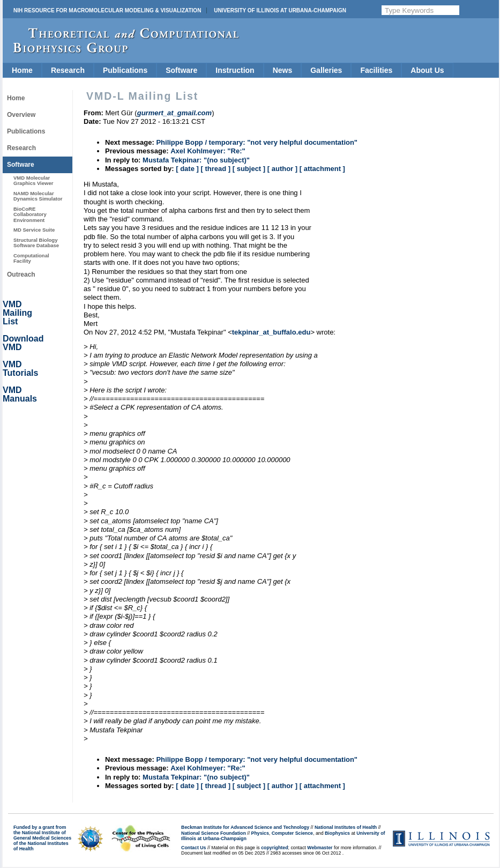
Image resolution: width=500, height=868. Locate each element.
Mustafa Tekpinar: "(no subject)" (196, 160)
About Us (427, 70)
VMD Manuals (20, 394)
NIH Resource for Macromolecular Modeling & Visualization (107, 10)
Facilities (376, 70)
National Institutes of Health (346, 827)
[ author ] (282, 169)
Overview (21, 115)
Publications (125, 70)
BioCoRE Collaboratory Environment (30, 214)
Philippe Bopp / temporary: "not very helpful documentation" (257, 142)
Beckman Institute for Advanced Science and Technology (245, 827)
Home (22, 70)
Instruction (235, 70)
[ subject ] (249, 169)
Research (68, 70)
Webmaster (320, 848)
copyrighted (274, 848)
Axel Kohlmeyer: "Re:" (208, 151)
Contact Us (193, 848)
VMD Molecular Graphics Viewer (33, 180)
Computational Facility (31, 258)
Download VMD (23, 343)
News (283, 70)
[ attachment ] (322, 169)
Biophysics (337, 833)
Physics (260, 833)
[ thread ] (215, 169)
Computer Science (292, 833)
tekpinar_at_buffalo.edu (271, 332)
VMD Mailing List (17, 313)
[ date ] (187, 169)
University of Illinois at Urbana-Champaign (280, 10)
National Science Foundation (214, 833)
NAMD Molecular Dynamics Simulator (38, 196)
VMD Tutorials (20, 369)
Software (181, 70)
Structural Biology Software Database (36, 243)
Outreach (21, 275)
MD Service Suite (34, 230)
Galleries (326, 70)
